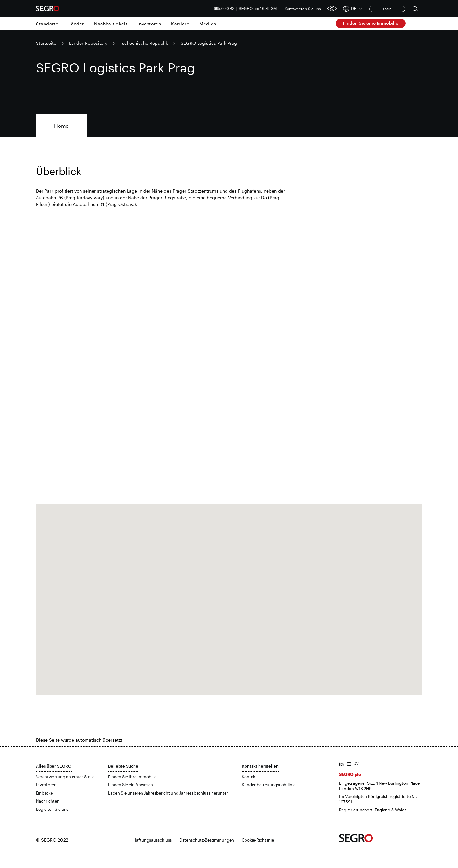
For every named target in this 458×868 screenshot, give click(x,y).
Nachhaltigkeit (111, 24)
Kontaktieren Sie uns (303, 9)
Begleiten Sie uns (52, 809)
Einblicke (44, 793)
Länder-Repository (88, 43)
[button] (229, 594)
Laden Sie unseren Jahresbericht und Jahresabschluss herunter (168, 793)
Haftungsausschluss (153, 840)
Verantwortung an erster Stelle (65, 777)
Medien (208, 24)
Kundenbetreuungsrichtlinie (269, 785)
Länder (76, 24)
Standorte (47, 24)
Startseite (46, 43)
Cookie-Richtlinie (258, 840)
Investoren (149, 24)
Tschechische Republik (144, 43)
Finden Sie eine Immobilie (371, 23)
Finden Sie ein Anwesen (131, 785)
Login (387, 9)
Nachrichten (48, 801)
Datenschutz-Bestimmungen (207, 840)
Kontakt (249, 777)
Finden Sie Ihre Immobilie (132, 777)
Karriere (180, 24)
